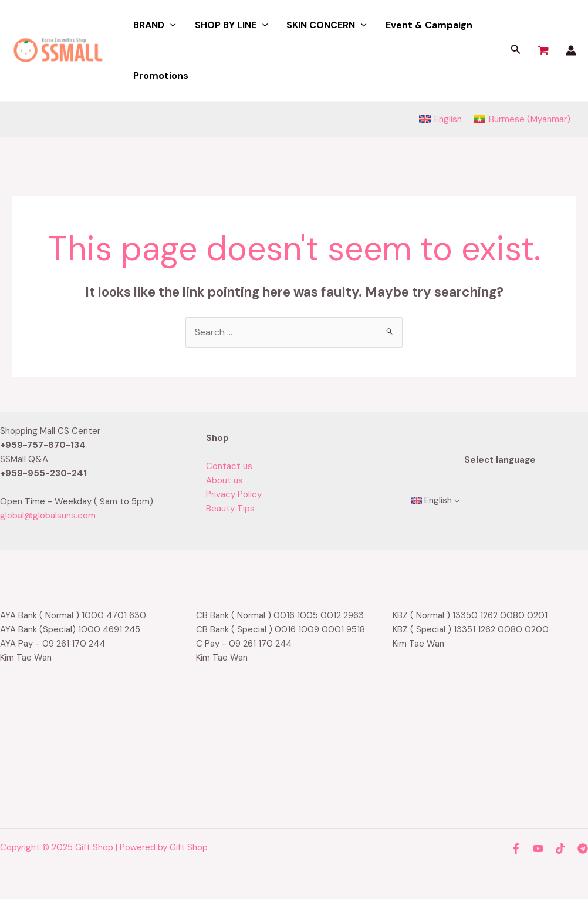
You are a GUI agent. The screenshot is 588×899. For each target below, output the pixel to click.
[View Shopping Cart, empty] (543, 50)
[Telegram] (583, 849)
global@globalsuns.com (48, 516)
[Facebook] (516, 849)
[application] (170, 25)
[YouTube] (538, 849)
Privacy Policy (234, 494)
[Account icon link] (571, 50)
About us (224, 480)
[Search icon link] (516, 51)
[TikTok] (560, 849)
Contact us (229, 466)
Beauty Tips (230, 509)
